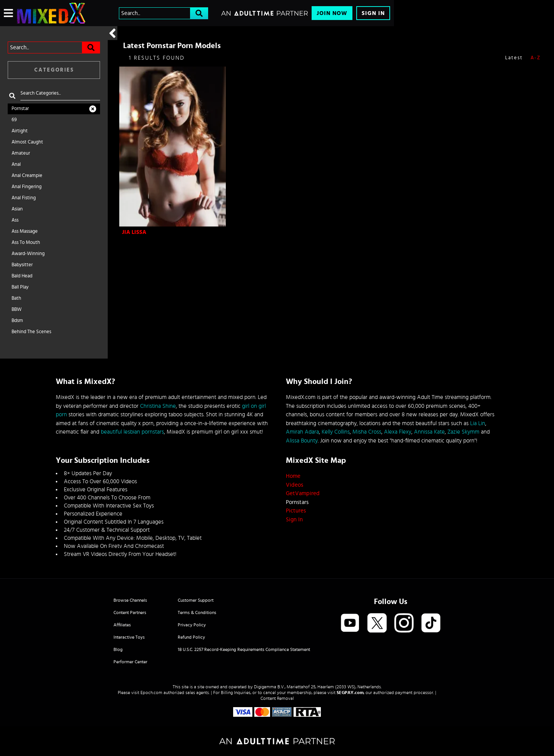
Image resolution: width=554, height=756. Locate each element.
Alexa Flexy (398, 432)
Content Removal (277, 698)
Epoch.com (151, 693)
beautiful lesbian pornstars (132, 432)
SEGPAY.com (350, 693)
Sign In (373, 13)
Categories (54, 70)
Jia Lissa (134, 232)
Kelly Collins (336, 432)
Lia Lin (478, 423)
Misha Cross (367, 432)
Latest (514, 58)
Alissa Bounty (302, 441)
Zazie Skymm (463, 432)
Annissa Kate (429, 432)
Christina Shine (158, 406)
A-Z (536, 58)
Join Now (332, 13)
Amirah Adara (302, 432)
